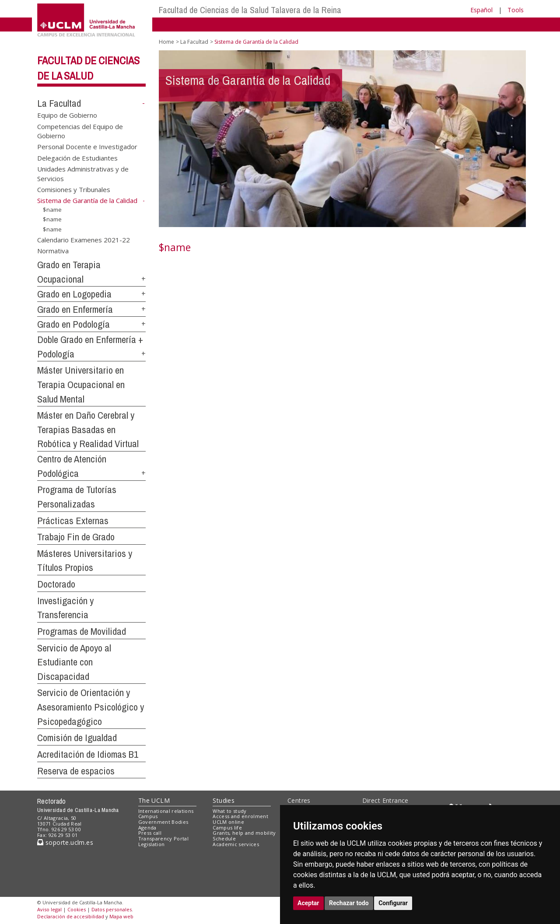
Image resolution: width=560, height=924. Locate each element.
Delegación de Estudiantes (77, 157)
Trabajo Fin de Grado (76, 537)
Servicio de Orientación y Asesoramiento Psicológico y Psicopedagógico (91, 707)
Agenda (147, 828)
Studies (224, 800)
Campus (148, 816)
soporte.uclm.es (65, 842)
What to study (229, 811)
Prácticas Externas (73, 521)
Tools (516, 10)
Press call (150, 833)
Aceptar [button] (308, 903)
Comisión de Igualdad (77, 738)
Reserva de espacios (76, 771)
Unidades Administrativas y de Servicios (83, 173)
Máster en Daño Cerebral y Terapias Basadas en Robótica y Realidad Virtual (88, 429)
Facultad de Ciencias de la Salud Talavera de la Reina (250, 10)
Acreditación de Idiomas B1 (88, 754)
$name (52, 209)
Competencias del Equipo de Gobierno (80, 131)
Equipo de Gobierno (67, 115)
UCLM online (228, 822)
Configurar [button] (393, 903)
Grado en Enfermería (75, 309)
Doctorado (56, 584)
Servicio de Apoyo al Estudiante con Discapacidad (74, 662)
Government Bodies (163, 822)
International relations (166, 811)
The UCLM (154, 800)
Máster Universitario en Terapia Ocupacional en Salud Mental (81, 384)
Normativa (53, 251)
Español (481, 10)
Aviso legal (49, 909)
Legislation (152, 844)
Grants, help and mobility (244, 833)
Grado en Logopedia (74, 294)
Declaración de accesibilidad (71, 916)
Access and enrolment (240, 816)
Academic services (236, 844)
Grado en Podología (73, 324)
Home (166, 42)
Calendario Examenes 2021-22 (84, 239)
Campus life (227, 828)
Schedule (224, 838)
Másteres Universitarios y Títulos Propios (85, 561)
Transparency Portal (163, 838)
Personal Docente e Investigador (87, 147)
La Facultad (59, 103)
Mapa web (121, 916)
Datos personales (112, 909)
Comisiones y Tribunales (74, 189)
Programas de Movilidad (82, 631)
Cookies (77, 909)
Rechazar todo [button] (349, 903)
